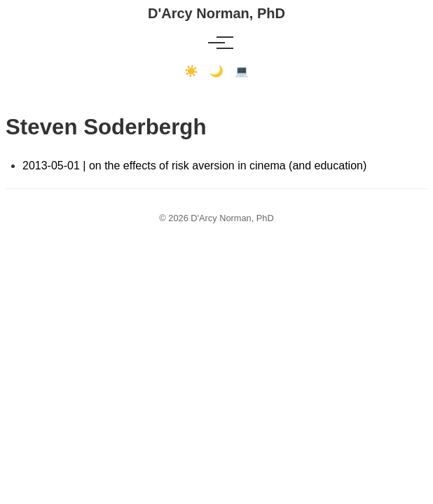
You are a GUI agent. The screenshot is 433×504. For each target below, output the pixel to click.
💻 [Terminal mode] (242, 71)
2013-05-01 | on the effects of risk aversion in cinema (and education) (194, 166)
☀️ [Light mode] (191, 71)
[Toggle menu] (216, 43)
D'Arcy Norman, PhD (216, 13)
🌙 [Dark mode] (216, 71)
